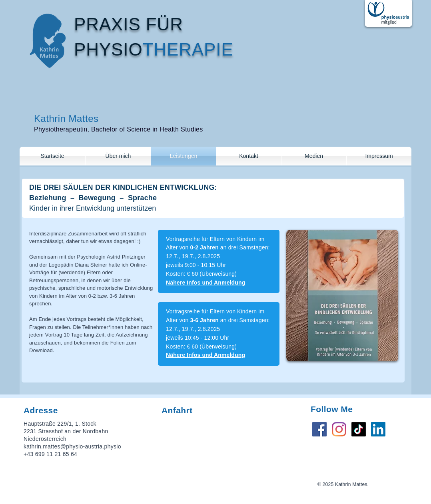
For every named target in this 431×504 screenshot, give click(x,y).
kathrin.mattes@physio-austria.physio (72, 446)
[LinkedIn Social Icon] (378, 429)
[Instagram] (339, 429)
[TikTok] (359, 429)
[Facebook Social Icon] (319, 429)
